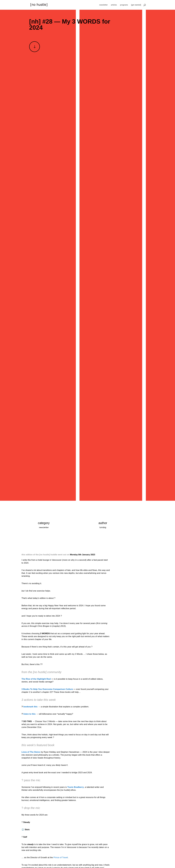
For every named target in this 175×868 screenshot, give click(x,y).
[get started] (136, 5)
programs (124, 5)
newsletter (103, 5)
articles (114, 5)
